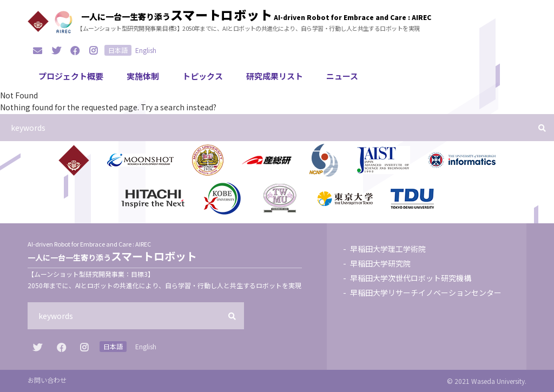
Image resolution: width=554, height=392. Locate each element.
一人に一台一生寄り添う (177, 15)
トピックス (203, 76)
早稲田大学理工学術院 (388, 249)
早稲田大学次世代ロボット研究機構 (411, 278)
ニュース (342, 76)
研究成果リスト (275, 76)
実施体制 (143, 76)
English (146, 50)
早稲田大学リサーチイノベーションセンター (426, 293)
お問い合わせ (47, 380)
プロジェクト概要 (71, 76)
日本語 (118, 50)
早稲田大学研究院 (380, 263)
